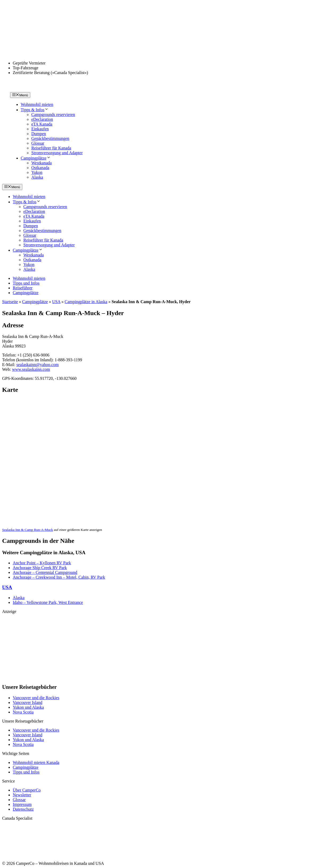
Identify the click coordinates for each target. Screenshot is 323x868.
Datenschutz (23, 809)
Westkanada (42, 163)
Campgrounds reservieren (53, 115)
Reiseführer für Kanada (51, 148)
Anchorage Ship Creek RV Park (40, 568)
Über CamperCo (27, 790)
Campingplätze (36, 158)
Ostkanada (40, 168)
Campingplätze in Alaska (86, 302)
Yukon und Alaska (28, 707)
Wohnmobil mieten (37, 104)
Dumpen (39, 134)
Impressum (22, 804)
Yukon (37, 172)
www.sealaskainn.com (31, 369)
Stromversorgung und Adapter (57, 153)
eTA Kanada (42, 124)
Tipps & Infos (35, 110)
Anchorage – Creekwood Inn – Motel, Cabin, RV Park (59, 577)
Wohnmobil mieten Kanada (36, 762)
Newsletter (22, 795)
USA (56, 302)
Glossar (38, 143)
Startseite (10, 302)
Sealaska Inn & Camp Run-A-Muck (28, 530)
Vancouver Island (28, 702)
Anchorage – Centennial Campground (45, 572)
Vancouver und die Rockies (36, 698)
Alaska (37, 177)
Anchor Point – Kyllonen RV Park (42, 563)
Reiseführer (23, 288)
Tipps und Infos (26, 283)
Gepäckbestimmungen (50, 138)
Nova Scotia (23, 712)
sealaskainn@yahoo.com (38, 365)
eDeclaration (42, 119)
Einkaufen (40, 129)
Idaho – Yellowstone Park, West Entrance (48, 602)
